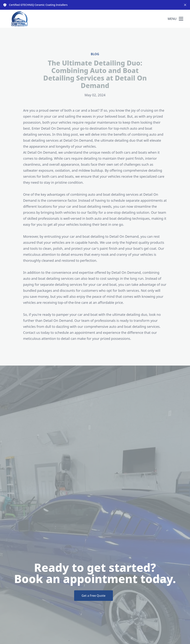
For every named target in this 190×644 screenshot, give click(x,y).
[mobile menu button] (181, 19)
